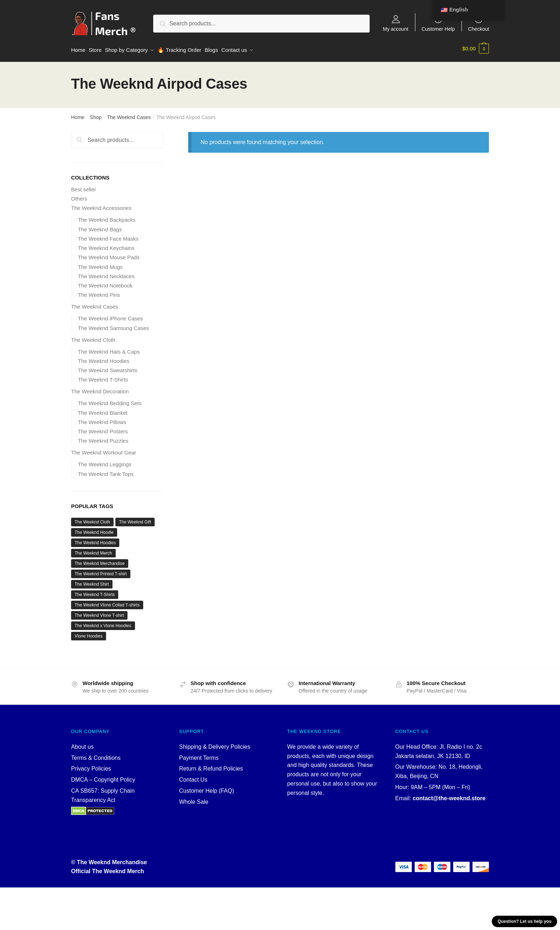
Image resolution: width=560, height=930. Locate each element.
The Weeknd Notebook (105, 283)
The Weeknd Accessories (101, 205)
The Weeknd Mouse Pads (109, 255)
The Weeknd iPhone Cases (110, 316)
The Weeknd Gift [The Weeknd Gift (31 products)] (135, 520)
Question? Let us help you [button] (524, 921)
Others (79, 196)
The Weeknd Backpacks (107, 217)
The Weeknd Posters (103, 429)
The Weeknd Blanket (103, 410)
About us (82, 744)
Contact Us (193, 777)
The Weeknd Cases (129, 115)
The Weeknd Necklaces (106, 274)
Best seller (84, 187)
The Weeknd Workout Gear (104, 450)
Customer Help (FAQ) (207, 788)
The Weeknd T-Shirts (103, 377)
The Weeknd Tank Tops (106, 471)
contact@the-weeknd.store (449, 796)
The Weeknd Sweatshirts (107, 368)
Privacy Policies (91, 766)
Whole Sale (194, 799)
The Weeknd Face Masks (108, 236)
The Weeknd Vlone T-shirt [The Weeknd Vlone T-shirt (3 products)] (99, 613)
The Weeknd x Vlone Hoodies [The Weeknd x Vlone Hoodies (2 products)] (103, 623)
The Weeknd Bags (100, 227)
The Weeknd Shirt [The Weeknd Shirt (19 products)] (92, 582)
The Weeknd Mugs (100, 264)
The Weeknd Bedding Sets (110, 401)
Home (78, 115)
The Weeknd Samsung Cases (113, 326)
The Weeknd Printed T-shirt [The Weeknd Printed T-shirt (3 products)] (101, 571)
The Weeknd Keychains (106, 245)
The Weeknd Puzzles (103, 438)
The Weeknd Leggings (105, 462)
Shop (96, 115)
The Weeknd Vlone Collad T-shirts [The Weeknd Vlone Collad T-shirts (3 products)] (107, 602)
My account (396, 29)
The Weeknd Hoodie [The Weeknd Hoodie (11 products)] (94, 530)
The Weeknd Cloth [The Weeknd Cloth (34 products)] (92, 520)
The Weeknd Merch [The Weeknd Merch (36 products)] (93, 551)
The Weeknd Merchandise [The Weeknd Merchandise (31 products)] (100, 561)
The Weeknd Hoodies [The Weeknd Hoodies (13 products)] (95, 540)
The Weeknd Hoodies (104, 358)
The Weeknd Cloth (93, 337)
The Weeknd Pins (99, 292)
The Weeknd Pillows (102, 420)
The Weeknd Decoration (100, 389)
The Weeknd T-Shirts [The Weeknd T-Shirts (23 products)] (95, 592)
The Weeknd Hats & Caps (109, 349)
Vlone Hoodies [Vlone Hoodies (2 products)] (89, 634)
